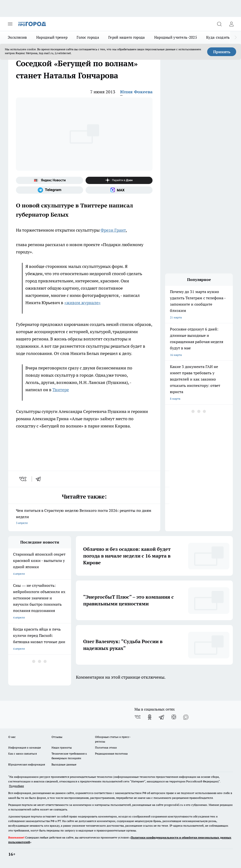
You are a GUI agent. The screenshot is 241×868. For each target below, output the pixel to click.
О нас (12, 737)
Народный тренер (52, 37)
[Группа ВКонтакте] (138, 717)
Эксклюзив (17, 37)
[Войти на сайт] (231, 24)
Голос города (88, 37)
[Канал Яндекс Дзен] (119, 180)
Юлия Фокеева (136, 92)
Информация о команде (25, 747)
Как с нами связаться (22, 754)
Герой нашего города (127, 37)
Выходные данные (64, 764)
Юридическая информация (27, 764)
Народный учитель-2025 (176, 37)
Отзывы (57, 737)
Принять (222, 52)
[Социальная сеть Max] (119, 190)
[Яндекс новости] (50, 180)
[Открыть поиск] (219, 24)
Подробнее (16, 786)
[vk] (23, 479)
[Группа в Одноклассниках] (150, 717)
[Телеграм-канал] (50, 190)
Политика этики (106, 747)
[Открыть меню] (10, 24)
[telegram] (40, 479)
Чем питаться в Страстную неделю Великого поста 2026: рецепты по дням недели (84, 517)
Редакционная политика (111, 754)
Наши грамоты (62, 747)
